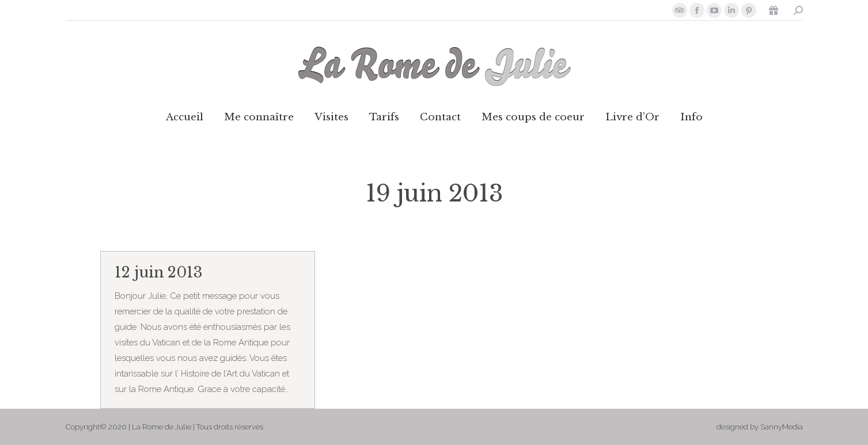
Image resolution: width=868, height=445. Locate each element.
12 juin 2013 (159, 273)
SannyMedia (782, 427)
